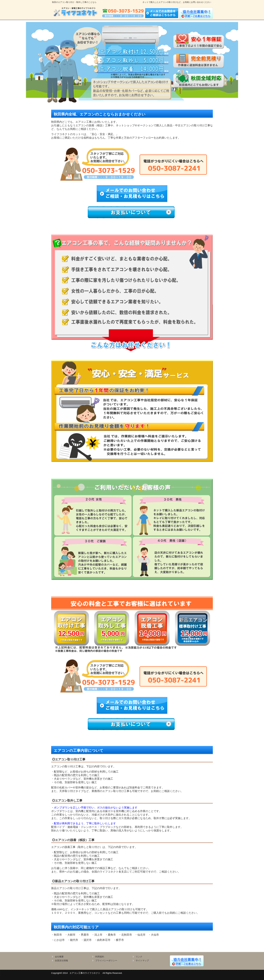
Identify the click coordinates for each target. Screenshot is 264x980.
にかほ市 (59, 940)
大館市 (71, 935)
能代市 (74, 940)
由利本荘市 (104, 940)
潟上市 (98, 935)
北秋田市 (127, 935)
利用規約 (100, 957)
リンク (139, 957)
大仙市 (155, 935)
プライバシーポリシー (106, 961)
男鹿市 (85, 935)
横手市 (120, 940)
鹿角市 (112, 935)
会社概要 (59, 957)
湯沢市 (88, 940)
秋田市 (58, 935)
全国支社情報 (61, 961)
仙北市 (141, 935)
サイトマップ (142, 961)
